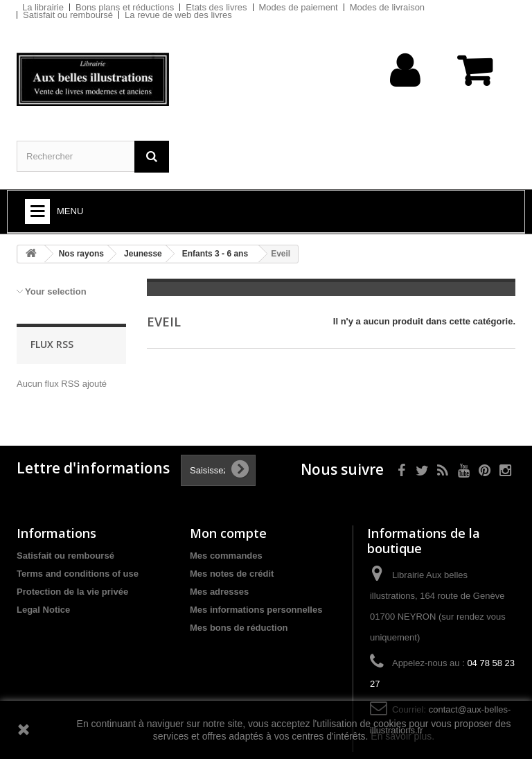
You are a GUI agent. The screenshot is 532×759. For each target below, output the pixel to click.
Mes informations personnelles (256, 610)
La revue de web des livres (178, 15)
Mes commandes (226, 556)
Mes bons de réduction (239, 628)
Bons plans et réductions (125, 7)
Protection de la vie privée (72, 592)
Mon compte (228, 533)
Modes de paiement (299, 7)
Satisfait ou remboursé (68, 15)
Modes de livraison (387, 7)
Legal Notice (43, 610)
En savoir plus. (402, 736)
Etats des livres (216, 7)
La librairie (43, 7)
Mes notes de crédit (232, 574)
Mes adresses (219, 592)
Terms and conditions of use (78, 574)
